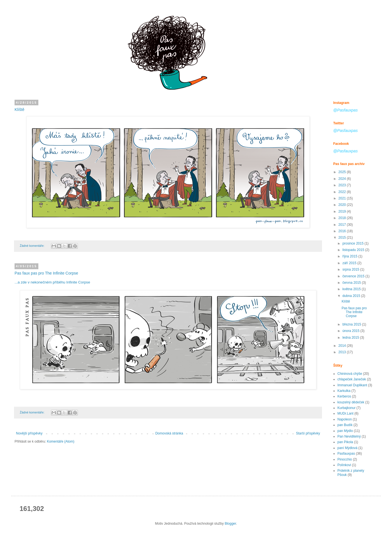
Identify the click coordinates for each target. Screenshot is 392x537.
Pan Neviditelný (349, 436)
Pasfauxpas (346, 454)
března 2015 (352, 324)
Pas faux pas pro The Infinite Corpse (46, 273)
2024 (343, 179)
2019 (343, 211)
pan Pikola (345, 442)
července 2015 (354, 276)
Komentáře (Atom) (60, 441)
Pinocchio (345, 459)
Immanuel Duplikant (352, 385)
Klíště (19, 110)
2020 (343, 205)
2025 (343, 172)
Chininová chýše (350, 374)
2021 (343, 198)
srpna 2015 (351, 269)
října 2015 (350, 256)
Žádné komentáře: (33, 246)
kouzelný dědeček (351, 402)
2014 (343, 346)
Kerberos (344, 396)
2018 (343, 218)
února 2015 (351, 331)
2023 (343, 185)
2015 (343, 238)
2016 (343, 231)
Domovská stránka (169, 433)
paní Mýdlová (347, 448)
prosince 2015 (354, 243)
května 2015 (352, 289)
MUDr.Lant (345, 413)
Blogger (230, 524)
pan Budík (345, 425)
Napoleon (345, 419)
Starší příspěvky (308, 433)
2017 (343, 225)
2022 (343, 192)
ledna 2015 (351, 338)
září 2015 (350, 263)
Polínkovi (344, 465)
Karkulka (344, 391)
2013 (343, 352)
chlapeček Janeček (352, 379)
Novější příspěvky (29, 433)
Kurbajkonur (347, 408)
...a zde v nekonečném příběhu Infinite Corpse (52, 282)
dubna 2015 (352, 296)
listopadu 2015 (354, 250)
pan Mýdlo (345, 431)
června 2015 (352, 283)
